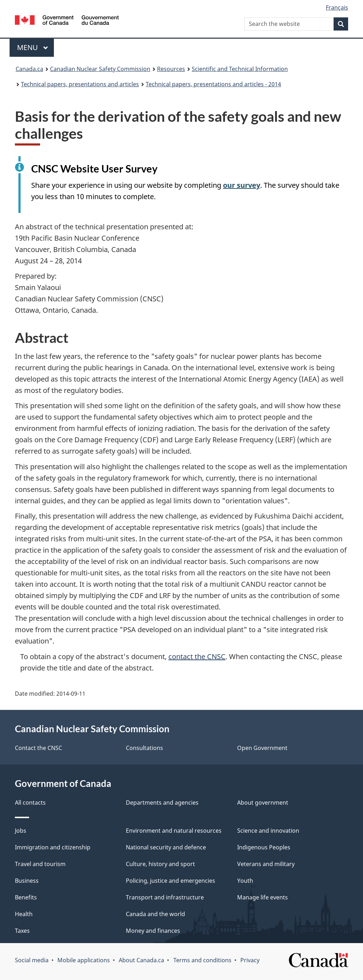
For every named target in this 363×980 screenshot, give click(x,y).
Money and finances (153, 931)
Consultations (144, 748)
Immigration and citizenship (53, 847)
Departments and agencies (162, 803)
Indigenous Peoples (264, 847)
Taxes (22, 931)
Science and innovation (268, 831)
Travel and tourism (40, 864)
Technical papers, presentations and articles (80, 84)
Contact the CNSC (38, 748)
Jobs (21, 831)
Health (24, 914)
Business (27, 881)
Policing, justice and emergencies (171, 881)
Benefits (26, 897)
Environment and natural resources (174, 831)
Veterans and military (266, 864)
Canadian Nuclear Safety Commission (100, 69)
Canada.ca (29, 69)
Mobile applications (84, 960)
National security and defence (166, 847)
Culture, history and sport (160, 864)
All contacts (30, 803)
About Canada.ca (141, 960)
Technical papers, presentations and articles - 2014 (213, 84)
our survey (242, 185)
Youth (245, 881)
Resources (171, 69)
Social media (32, 960)
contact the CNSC (197, 656)
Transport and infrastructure (165, 897)
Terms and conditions (202, 960)
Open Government (262, 748)
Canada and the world (155, 914)
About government (263, 803)
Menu (33, 47)
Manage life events (263, 897)
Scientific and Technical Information (240, 69)
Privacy (250, 960)
